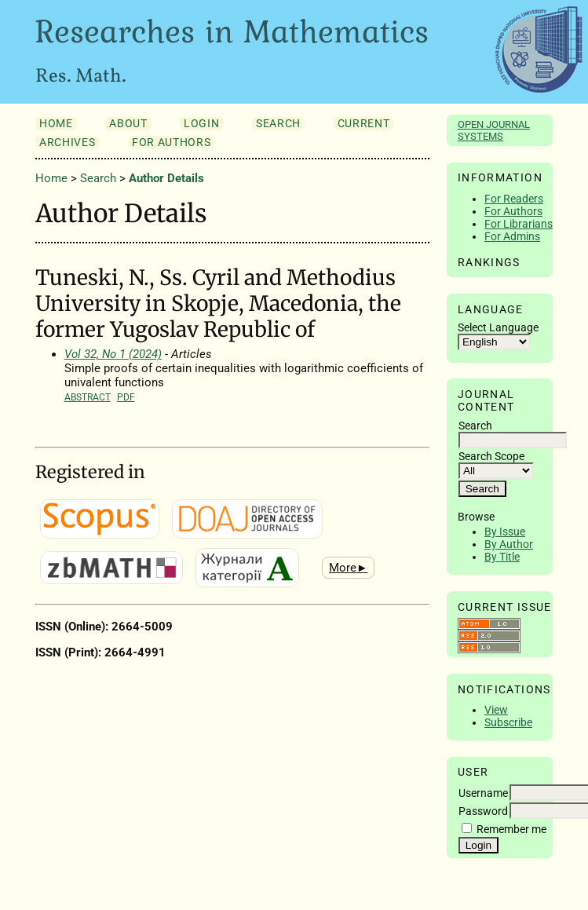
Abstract (88, 397)
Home (56, 123)
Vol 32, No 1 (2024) (113, 354)
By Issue (505, 532)
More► (349, 568)
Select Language (498, 327)
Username (483, 793)
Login (201, 123)
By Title (502, 557)
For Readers (514, 199)
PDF (126, 397)
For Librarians (519, 224)
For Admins (512, 236)
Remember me (511, 829)
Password (483, 811)
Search (278, 123)
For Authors (513, 211)
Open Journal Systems (494, 130)
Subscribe (508, 722)
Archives (67, 142)
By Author (509, 544)
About (128, 123)
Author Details (166, 178)
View (496, 710)
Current (364, 123)
